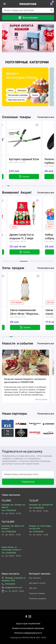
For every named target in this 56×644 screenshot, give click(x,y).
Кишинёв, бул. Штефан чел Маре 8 (13, 506)
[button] (3, 186)
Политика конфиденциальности (28, 633)
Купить (29, 177)
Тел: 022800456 (9, 553)
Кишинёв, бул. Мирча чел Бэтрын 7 (13, 527)
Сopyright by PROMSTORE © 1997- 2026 (28, 637)
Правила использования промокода (28, 628)
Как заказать (35, 578)
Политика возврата (38, 598)
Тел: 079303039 (9, 510)
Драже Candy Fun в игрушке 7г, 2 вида (27, 236)
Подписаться (28, 482)
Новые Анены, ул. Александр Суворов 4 (11, 548)
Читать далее (41, 399)
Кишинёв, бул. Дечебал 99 (41, 505)
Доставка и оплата (37, 583)
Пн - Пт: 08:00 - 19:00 (13, 591)
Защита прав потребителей (28, 624)
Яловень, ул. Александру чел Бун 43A (40, 527)
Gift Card (33, 588)
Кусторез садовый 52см (29, 159)
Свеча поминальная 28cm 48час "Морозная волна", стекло (31, 312)
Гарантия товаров (37, 593)
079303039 (8, 584)
